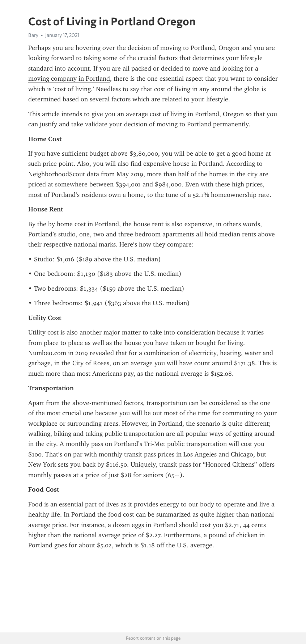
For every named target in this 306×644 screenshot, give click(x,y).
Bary (33, 35)
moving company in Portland (69, 79)
